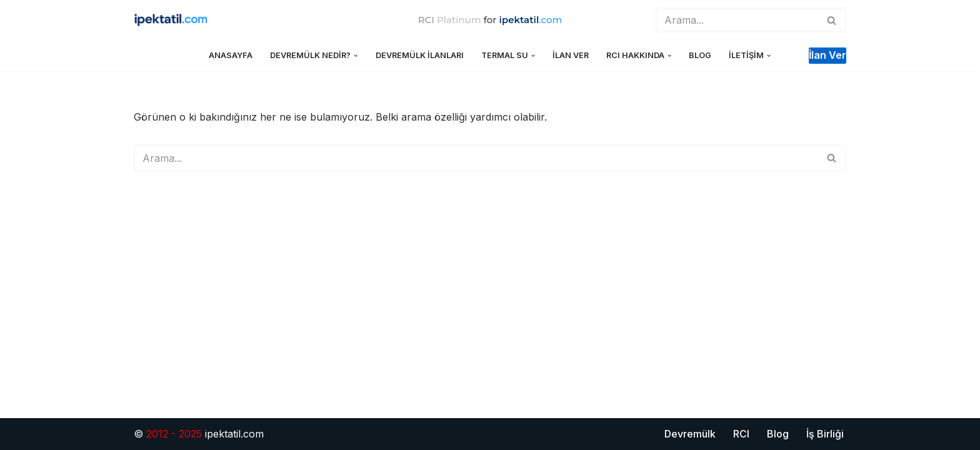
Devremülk (690, 434)
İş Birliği (825, 434)
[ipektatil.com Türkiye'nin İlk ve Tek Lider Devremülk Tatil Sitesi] (174, 20)
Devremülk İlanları (420, 55)
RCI (741, 434)
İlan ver (827, 55)
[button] (356, 56)
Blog (700, 55)
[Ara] (737, 20)
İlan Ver (571, 55)
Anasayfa (231, 55)
